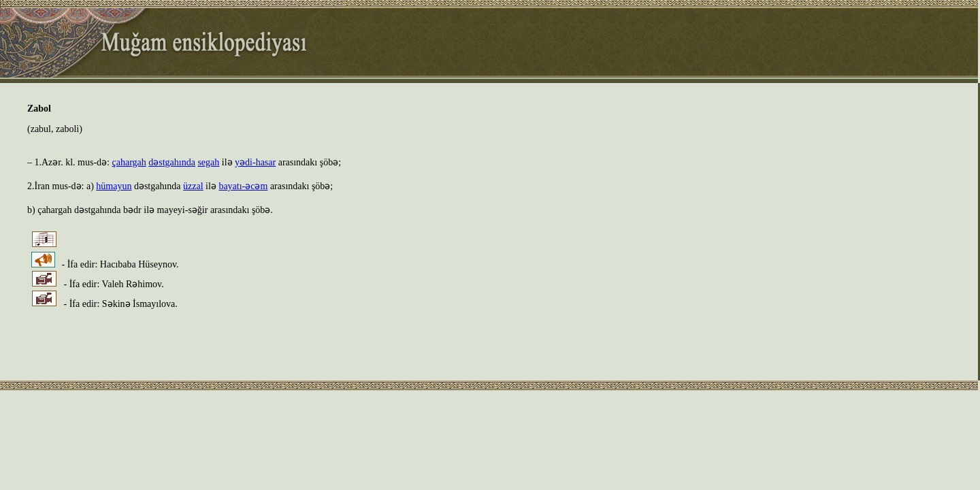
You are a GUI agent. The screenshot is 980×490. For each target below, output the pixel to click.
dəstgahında (172, 162)
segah (208, 162)
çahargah (129, 162)
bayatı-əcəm (243, 186)
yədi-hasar (255, 162)
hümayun (114, 186)
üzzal (193, 186)
